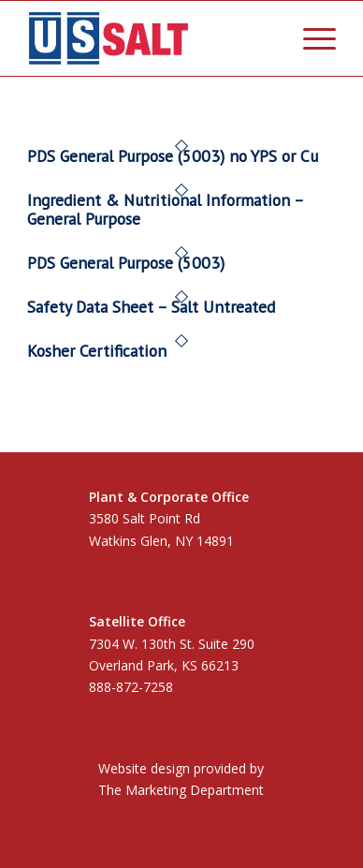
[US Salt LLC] (151, 38)
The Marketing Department (181, 790)
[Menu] (310, 38)
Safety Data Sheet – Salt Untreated (151, 307)
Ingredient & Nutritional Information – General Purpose (165, 209)
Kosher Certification (97, 351)
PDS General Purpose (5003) (126, 263)
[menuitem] (310, 38)
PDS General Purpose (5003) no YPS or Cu (173, 156)
